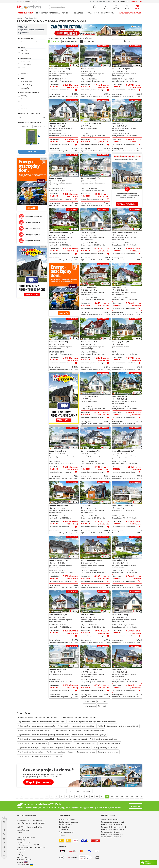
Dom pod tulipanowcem (58, 506)
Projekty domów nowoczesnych (112, 834)
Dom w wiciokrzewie (89, 287)
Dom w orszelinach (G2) (59, 342)
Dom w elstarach (87, 69)
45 (72, 797)
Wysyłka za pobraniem (67, 832)
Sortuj (127, 41)
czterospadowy (25, 64)
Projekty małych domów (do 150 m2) (114, 827)
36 (26, 797)
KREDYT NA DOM (108, 13)
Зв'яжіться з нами (25, 865)
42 (57, 797)
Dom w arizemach (56, 178)
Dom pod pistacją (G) (57, 123)
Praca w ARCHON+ (23, 842)
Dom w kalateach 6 (120, 396)
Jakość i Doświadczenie (67, 820)
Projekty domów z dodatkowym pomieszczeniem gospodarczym (40, 756)
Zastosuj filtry (32, 152)
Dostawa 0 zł (63, 829)
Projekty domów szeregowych (111, 824)
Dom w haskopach (88, 233)
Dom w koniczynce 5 (89, 615)
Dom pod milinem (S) (57, 669)
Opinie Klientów (22, 857)
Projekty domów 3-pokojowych (61, 743)
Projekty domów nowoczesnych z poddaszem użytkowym (38, 717)
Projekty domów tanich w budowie (113, 822)
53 (112, 797)
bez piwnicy (24, 53)
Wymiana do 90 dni (65, 824)
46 (77, 797)
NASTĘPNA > (102, 702)
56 (127, 797)
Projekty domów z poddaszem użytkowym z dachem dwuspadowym (41, 722)
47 (82, 797)
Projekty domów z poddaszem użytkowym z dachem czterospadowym (92, 722)
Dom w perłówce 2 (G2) (58, 615)
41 (52, 797)
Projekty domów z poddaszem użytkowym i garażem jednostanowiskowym (43, 735)
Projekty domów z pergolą (86, 752)
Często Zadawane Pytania (26, 837)
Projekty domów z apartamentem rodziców (33, 743)
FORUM (89, 13)
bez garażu (24, 88)
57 (132, 797)
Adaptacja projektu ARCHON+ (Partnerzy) (31, 847)
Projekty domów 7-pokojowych (53, 748)
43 (62, 797)
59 (142, 797)
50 (97, 797)
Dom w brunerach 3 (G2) (59, 560)
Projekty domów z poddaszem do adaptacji (72, 739)
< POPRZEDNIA (89, 702)
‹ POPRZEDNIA (73, 791)
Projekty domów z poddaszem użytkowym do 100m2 (36, 739)
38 (37, 797)
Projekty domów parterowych (111, 837)
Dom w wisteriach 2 (120, 287)
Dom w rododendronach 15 (91, 560)
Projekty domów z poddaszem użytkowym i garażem (78, 717)
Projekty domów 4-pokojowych (85, 743)
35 (22, 797)
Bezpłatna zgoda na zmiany (68, 822)
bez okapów (24, 74)
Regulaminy (21, 850)
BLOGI (97, 13)
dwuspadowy (24, 61)
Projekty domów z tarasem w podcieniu (103, 739)
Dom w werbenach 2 (89, 342)
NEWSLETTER (105, 2)
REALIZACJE (79, 13)
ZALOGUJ (94, 2)
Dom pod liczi (86, 506)
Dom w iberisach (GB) (58, 451)
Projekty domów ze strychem (108, 752)
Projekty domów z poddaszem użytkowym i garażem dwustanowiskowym (79, 730)
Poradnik (67, 13)
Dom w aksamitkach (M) (90, 451)
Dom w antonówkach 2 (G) (60, 69)
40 (47, 797)
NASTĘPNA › (87, 791)
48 (87, 797)
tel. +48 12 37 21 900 (30, 826)
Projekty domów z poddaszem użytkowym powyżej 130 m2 (118, 726)
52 (107, 797)
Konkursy (20, 855)
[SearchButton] (93, 7)
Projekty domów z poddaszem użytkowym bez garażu (36, 726)
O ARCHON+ (21, 840)
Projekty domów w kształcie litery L (78, 748)
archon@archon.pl (23, 830)
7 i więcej (23, 109)
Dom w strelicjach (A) (89, 396)
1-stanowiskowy (25, 81)
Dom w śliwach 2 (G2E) (121, 69)
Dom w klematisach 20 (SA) (123, 451)
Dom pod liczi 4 (118, 123)
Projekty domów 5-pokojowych (109, 743)
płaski (22, 68)
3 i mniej (23, 96)
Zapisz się (136, 806)
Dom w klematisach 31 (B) (123, 506)
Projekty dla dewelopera (48, 13)
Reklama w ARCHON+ (24, 860)
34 (16, 797)
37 (32, 797)
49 (92, 797)
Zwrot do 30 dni (64, 827)
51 (102, 797)
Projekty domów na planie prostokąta (31, 752)
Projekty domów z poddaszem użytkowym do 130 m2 (76, 726)
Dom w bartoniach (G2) (121, 615)
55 (122, 797)
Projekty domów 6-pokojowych (28, 748)
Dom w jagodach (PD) (121, 342)
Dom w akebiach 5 (120, 560)
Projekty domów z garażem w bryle (106, 748)
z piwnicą (23, 50)
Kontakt (19, 833)
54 (117, 797)
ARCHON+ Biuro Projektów (27, 815)
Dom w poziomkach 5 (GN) (91, 669)
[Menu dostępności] (4, 815)
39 (42, 797)
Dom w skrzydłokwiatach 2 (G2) (125, 233)
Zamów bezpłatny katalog (130, 13)
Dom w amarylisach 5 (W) (91, 123)
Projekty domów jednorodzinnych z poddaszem (34, 730)
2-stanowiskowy (25, 85)
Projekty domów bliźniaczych (111, 832)
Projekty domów (26, 13)
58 (137, 797)
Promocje (20, 852)
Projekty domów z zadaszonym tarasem (60, 752)
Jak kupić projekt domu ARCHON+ (28, 845)
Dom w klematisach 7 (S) (90, 178)
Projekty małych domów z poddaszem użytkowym (89, 735)
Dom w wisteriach (119, 669)
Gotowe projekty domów (110, 820)
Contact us (22, 862)
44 (67, 797)
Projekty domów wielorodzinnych (112, 829)
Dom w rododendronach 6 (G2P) (62, 233)
